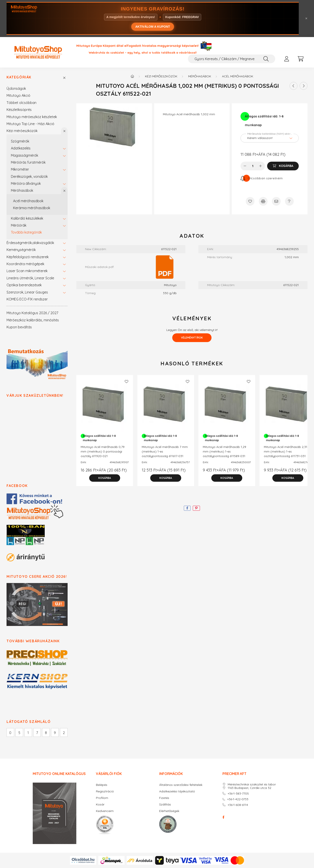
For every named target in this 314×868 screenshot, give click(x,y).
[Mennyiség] (253, 166)
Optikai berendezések (24, 285)
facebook (223, 817)
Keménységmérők (21, 250)
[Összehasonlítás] (263, 201)
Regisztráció (105, 791)
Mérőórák (19, 225)
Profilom (102, 798)
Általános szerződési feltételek (181, 785)
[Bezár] (306, 19)
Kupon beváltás (19, 327)
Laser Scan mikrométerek (27, 271)
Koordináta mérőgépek (25, 264)
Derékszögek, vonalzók (29, 176)
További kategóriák (26, 232)
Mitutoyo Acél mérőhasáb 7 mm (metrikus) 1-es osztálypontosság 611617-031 (165, 451)
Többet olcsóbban (21, 103)
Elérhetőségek (169, 811)
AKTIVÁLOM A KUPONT (153, 27)
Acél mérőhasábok (28, 201)
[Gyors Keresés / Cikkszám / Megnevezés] (232, 59)
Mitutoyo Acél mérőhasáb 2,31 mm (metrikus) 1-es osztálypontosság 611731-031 (286, 451)
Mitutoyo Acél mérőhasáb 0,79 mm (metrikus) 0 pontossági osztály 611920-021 (103, 451)
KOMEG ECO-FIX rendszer (27, 299)
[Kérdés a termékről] (289, 201)
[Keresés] (266, 59)
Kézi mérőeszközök (22, 131)
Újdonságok (16, 88)
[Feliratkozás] (262, 178)
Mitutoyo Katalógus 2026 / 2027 (32, 313)
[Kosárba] (283, 166)
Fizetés (164, 798)
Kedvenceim (105, 811)
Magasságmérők (25, 155)
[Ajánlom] (276, 201)
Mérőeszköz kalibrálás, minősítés (33, 320)
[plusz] (261, 166)
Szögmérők (20, 141)
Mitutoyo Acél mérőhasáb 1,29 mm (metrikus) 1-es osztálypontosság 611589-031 (224, 451)
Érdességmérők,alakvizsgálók (30, 243)
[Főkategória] (132, 76)
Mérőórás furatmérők (28, 162)
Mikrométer (20, 169)
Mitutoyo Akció (18, 95)
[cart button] (300, 59)
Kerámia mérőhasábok (32, 208)
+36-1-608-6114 (238, 805)
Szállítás (165, 804)
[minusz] (245, 166)
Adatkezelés (21, 148)
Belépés (102, 785)
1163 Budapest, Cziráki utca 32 (249, 788)
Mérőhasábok (22, 190)
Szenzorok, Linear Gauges (27, 292)
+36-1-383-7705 (238, 794)
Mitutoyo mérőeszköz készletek (32, 117)
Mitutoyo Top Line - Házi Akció (30, 124)
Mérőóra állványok (26, 183)
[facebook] (187, 508)
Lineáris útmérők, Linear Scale (30, 278)
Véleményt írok (192, 338)
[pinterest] (196, 508)
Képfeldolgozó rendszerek (28, 257)
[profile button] (287, 59)
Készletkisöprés (19, 110)
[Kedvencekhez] (250, 201)
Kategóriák (19, 77)
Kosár (100, 804)
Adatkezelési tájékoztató (177, 791)
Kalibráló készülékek (27, 218)
